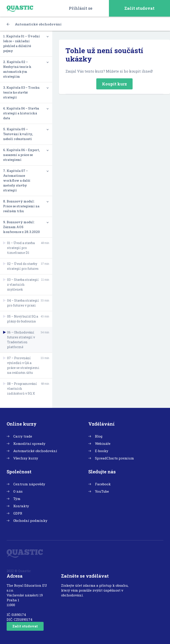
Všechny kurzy (26, 458)
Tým (17, 499)
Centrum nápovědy (29, 484)
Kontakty (21, 506)
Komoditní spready (29, 443)
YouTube (102, 491)
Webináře (103, 443)
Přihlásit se (81, 8)
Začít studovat (139, 8)
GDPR (18, 513)
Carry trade (23, 436)
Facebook (103, 484)
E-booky (102, 451)
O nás (18, 491)
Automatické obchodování (34, 24)
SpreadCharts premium (114, 458)
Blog (99, 436)
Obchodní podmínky (30, 521)
